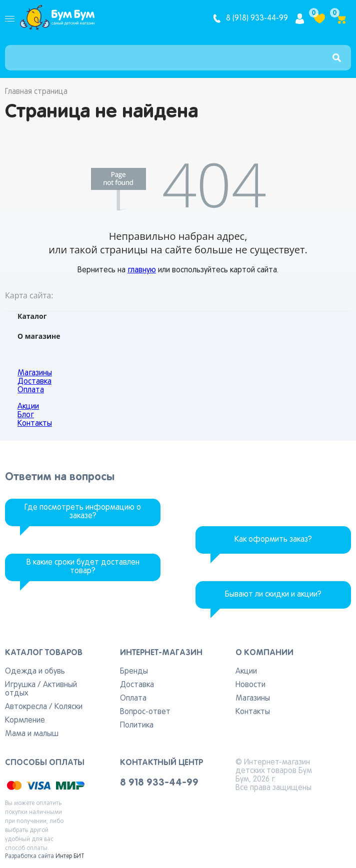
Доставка (34, 382)
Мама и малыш (32, 734)
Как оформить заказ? (273, 540)
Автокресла (26, 707)
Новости (250, 685)
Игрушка (20, 685)
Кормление (25, 721)
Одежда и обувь (35, 672)
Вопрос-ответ (145, 712)
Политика (137, 726)
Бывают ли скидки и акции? (273, 595)
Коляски (68, 707)
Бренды (134, 672)
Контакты (35, 424)
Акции (28, 407)
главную (142, 270)
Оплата (31, 390)
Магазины (35, 373)
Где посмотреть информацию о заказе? (83, 512)
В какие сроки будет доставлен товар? (83, 567)
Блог (26, 415)
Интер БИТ (70, 857)
